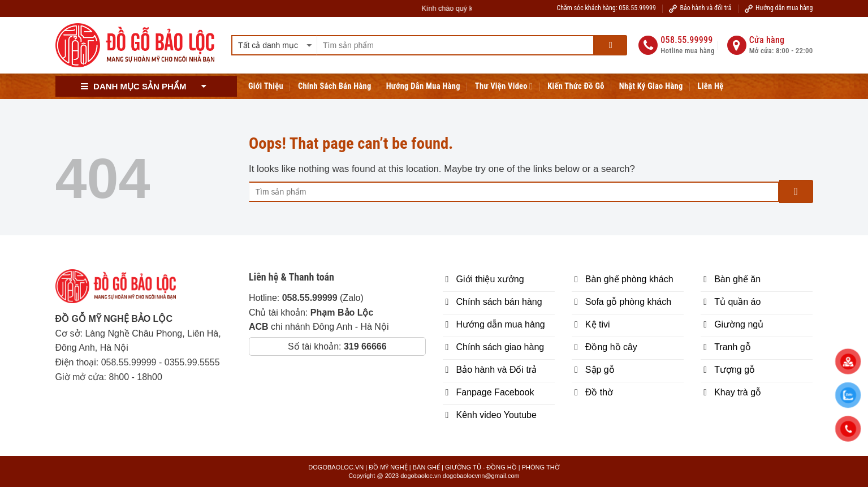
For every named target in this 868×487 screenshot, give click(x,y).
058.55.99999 (129, 362)
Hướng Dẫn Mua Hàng (423, 86)
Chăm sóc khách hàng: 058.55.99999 (606, 8)
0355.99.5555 (192, 362)
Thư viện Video (504, 86)
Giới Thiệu (266, 86)
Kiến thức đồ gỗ (576, 86)
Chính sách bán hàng (335, 86)
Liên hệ (711, 86)
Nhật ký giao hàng (651, 86)
